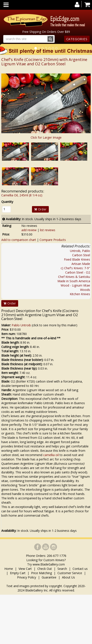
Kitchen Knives (80, 294)
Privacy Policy (27, 577)
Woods (85, 290)
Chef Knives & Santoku (74, 277)
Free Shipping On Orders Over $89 (46, 32)
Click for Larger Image (46, 137)
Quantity (7, 202)
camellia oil (51, 455)
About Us (68, 577)
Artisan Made (81, 264)
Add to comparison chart (19, 240)
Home (9, 569)
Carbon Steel (81, 255)
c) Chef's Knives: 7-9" (75, 268)
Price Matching (41, 573)
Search (62, 569)
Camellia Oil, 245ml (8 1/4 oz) (22, 195)
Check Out (45, 569)
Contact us (80, 569)
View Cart (25, 569)
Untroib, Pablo (80, 251)
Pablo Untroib (21, 325)
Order (40, 209)
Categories (77, 39)
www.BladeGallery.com (49, 564)
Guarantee (49, 577)
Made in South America (74, 281)
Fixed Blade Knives (77, 259)
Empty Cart (18, 573)
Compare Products (53, 240)
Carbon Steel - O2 (78, 272)
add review (29, 230)
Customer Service (70, 573)
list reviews (48, 230)
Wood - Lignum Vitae (75, 285)
